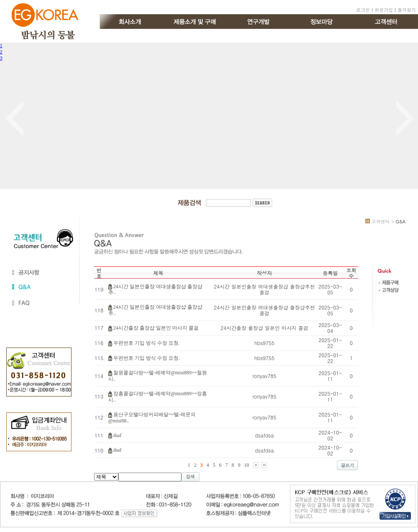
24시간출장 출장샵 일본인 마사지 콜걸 (156, 328)
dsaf (117, 435)
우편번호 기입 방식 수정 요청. (147, 343)
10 (247, 465)
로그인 (363, 10)
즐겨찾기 (407, 10)
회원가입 (384, 10)
